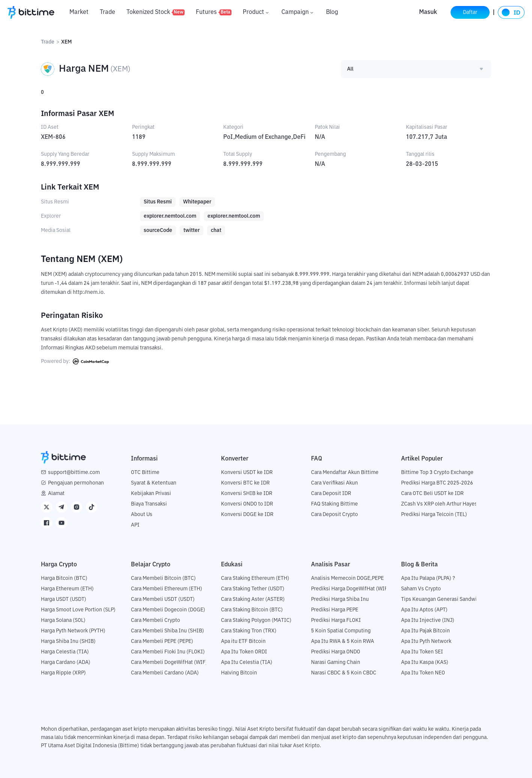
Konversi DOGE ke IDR (247, 515)
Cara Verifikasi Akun (334, 483)
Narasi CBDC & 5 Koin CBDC (344, 673)
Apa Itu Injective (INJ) (428, 620)
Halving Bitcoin (239, 673)
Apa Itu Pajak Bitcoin (425, 631)
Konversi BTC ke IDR (245, 483)
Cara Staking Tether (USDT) (253, 589)
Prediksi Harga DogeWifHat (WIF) (350, 589)
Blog (332, 12)
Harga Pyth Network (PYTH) (73, 631)
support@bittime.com (74, 473)
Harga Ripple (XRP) (63, 673)
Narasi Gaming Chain (336, 662)
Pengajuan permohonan (76, 483)
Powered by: (75, 361)
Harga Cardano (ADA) (66, 662)
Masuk (428, 12)
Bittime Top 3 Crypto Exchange (437, 473)
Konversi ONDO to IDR (247, 504)
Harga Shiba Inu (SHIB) (68, 641)
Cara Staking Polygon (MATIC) (256, 620)
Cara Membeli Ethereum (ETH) (167, 589)
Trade (107, 12)
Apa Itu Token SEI (422, 652)
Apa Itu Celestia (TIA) (247, 662)
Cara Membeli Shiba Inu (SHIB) (168, 631)
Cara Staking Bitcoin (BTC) (252, 610)
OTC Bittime (145, 473)
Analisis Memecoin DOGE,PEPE (347, 578)
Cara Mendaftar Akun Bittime (345, 473)
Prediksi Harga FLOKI (336, 620)
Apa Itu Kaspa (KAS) (425, 662)
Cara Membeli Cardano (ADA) (165, 673)
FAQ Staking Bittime (334, 504)
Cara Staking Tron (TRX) (249, 631)
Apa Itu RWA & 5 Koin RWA (343, 641)
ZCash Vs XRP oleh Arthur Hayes (439, 504)
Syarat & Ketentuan (154, 483)
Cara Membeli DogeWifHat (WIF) (169, 662)
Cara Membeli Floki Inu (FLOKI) (168, 652)
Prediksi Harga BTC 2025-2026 (437, 483)
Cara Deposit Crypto (334, 515)
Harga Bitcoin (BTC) (64, 578)
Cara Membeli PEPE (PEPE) (162, 641)
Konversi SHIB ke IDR (247, 494)
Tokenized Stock (156, 12)
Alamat (56, 494)
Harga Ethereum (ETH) (67, 589)
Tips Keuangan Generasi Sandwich (442, 599)
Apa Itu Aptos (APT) (424, 610)
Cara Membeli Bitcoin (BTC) (163, 578)
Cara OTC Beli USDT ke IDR (432, 494)
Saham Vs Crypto (421, 589)
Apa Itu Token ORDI (244, 652)
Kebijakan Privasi (151, 494)
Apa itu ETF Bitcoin (243, 641)
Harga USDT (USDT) (64, 599)
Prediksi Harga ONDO (336, 652)
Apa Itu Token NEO (423, 673)
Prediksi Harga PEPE (335, 610)
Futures (214, 12)
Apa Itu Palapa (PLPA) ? (428, 578)
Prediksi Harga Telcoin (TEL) (434, 515)
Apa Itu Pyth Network (426, 641)
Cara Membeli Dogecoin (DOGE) (168, 610)
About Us (142, 515)
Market (79, 12)
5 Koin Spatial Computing (341, 631)
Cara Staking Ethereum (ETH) (255, 578)
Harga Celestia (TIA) (65, 652)
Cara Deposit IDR (331, 494)
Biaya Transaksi (149, 504)
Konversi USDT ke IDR (247, 473)
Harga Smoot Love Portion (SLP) (78, 610)
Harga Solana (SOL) (63, 620)
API (135, 525)
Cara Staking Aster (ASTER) (253, 599)
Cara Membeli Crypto (156, 620)
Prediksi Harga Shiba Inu (340, 599)
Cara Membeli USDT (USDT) (163, 599)
